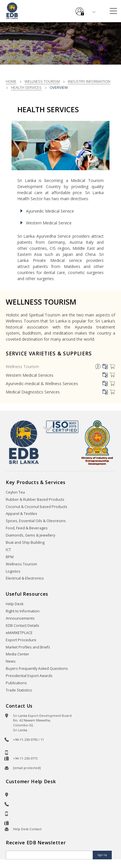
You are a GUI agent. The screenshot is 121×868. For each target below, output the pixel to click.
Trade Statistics (19, 690)
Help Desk (15, 604)
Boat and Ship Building (25, 542)
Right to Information (23, 611)
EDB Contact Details (23, 626)
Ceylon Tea (15, 492)
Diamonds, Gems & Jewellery (30, 535)
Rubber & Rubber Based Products (35, 499)
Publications (16, 683)
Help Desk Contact (27, 829)
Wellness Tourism (42, 81)
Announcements (20, 618)
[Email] (50, 855)
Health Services (26, 87)
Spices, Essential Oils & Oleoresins (36, 521)
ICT (8, 550)
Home (11, 81)
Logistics (13, 571)
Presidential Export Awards (29, 676)
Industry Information (89, 81)
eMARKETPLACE (19, 633)
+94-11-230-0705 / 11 (28, 739)
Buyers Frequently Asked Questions (37, 669)
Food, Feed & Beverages (27, 528)
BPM (10, 557)
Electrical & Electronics (25, 578)
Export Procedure (21, 640)
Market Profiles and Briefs (28, 647)
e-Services (80, 9)
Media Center (17, 654)
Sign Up (102, 855)
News (11, 661)
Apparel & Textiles (22, 514)
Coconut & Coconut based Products (37, 507)
